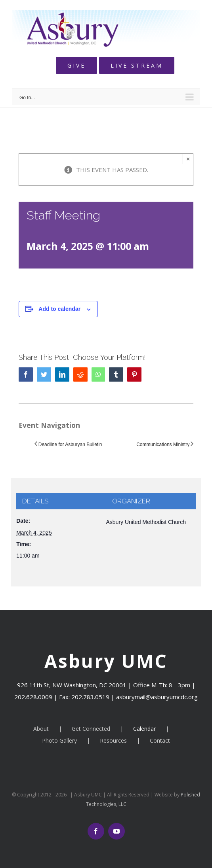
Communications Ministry (163, 444)
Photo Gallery (59, 740)
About (41, 729)
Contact (160, 740)
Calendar (144, 729)
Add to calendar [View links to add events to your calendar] (59, 309)
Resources (113, 740)
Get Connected (91, 729)
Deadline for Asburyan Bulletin (70, 444)
